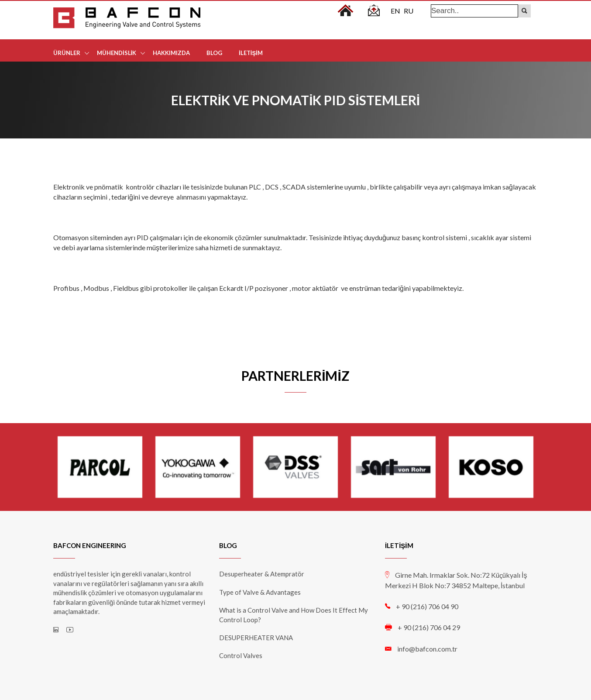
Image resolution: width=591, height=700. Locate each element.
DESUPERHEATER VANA (256, 638)
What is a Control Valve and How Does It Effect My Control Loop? (294, 615)
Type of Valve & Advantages (260, 592)
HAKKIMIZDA (171, 53)
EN (395, 11)
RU (409, 11)
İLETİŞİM (251, 53)
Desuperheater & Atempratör (262, 574)
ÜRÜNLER (67, 53)
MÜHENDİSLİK (117, 53)
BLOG (214, 53)
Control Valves (241, 655)
